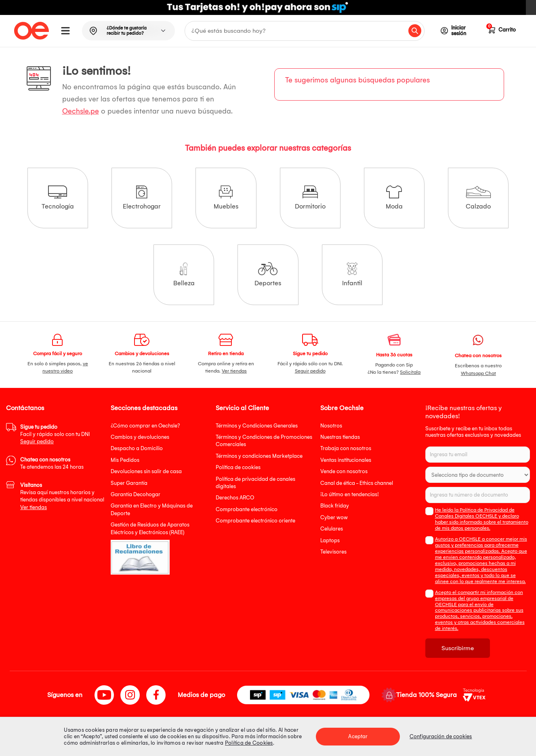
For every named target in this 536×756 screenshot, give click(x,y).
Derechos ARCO (235, 498)
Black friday (335, 506)
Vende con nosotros (344, 471)
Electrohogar (142, 198)
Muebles (226, 198)
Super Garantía (129, 483)
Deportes (268, 275)
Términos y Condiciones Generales (257, 426)
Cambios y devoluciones (140, 437)
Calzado (478, 198)
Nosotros (331, 426)
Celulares (332, 529)
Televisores (333, 552)
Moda (394, 198)
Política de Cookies (249, 743)
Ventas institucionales (346, 460)
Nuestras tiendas (340, 437)
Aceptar (358, 736)
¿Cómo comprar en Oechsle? (145, 426)
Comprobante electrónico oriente (255, 521)
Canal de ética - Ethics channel (357, 483)
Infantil (352, 275)
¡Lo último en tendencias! (350, 494)
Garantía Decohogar (136, 494)
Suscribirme (458, 648)
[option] (268, 7)
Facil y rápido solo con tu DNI (55, 434)
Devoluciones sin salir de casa (146, 471)
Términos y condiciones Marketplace (259, 456)
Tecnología (58, 198)
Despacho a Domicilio (137, 448)
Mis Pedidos (125, 460)
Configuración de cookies (441, 736)
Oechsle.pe (81, 111)
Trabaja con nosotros (346, 448)
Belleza (184, 275)
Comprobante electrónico (247, 509)
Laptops (330, 540)
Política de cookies (238, 467)
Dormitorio (310, 198)
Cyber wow (334, 517)
